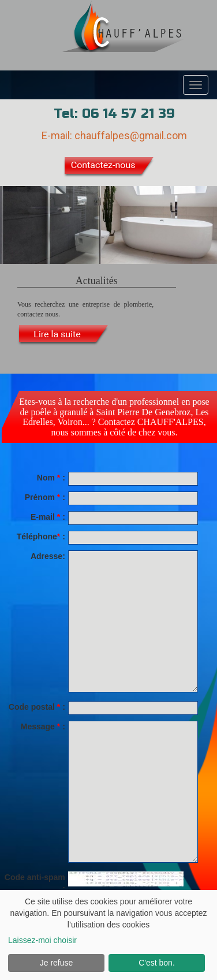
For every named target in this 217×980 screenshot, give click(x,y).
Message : (43, 726)
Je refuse (57, 963)
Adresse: (48, 556)
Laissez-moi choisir (42, 940)
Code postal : (37, 707)
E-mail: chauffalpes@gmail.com (114, 135)
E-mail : (48, 517)
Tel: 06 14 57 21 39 (114, 114)
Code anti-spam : (35, 883)
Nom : (51, 478)
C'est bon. (157, 963)
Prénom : (45, 497)
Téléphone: (41, 536)
